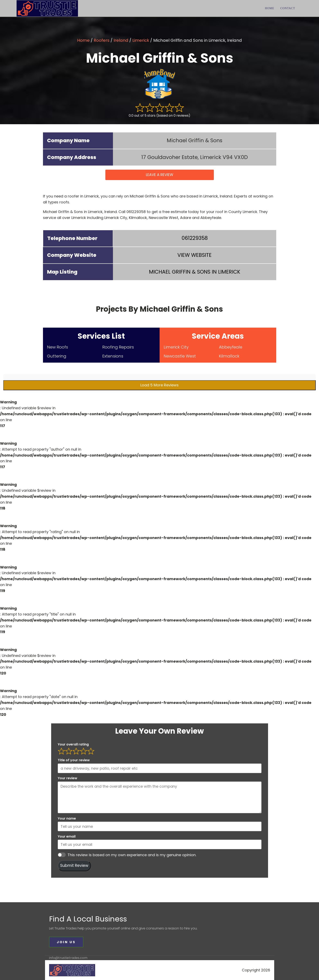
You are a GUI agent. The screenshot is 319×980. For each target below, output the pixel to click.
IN (195, 272)
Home (270, 8)
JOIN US (66, 942)
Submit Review (74, 866)
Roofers (102, 40)
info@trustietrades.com (68, 958)
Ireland (121, 40)
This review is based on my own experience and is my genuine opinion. (132, 855)
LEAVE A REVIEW (160, 175)
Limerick (141, 40)
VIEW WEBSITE (194, 255)
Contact (288, 8)
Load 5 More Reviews (159, 385)
